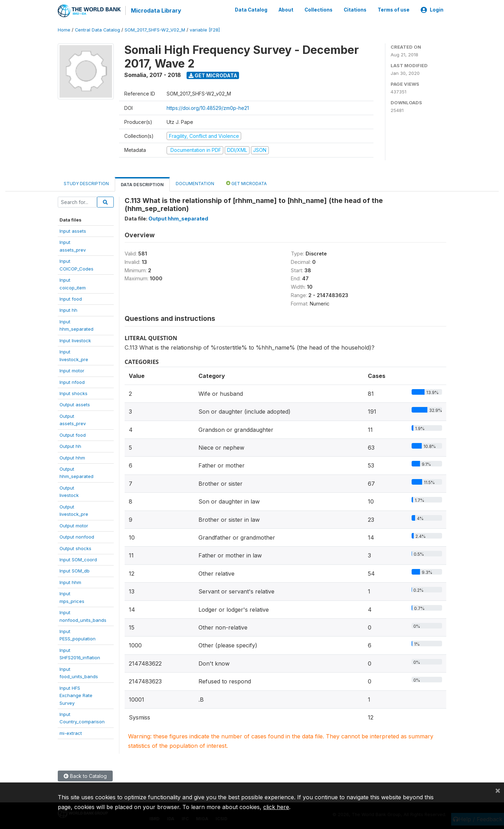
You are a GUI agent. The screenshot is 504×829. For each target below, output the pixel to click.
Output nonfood (77, 536)
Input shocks (73, 393)
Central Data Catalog (97, 30)
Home (64, 30)
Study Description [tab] (86, 183)
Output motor (74, 525)
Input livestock (75, 340)
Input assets (73, 231)
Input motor (72, 370)
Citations (355, 10)
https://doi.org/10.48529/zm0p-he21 (208, 107)
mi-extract (71, 732)
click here (276, 807)
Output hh (70, 446)
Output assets (75, 404)
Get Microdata (213, 75)
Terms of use (394, 10)
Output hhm (72, 457)
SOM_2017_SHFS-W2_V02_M (155, 30)
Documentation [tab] (195, 183)
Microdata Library (156, 10)
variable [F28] (205, 30)
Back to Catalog (85, 776)
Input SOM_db (75, 570)
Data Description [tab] (142, 184)
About (286, 10)
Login (432, 10)
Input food (71, 298)
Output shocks (75, 548)
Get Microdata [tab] (246, 182)
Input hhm (70, 582)
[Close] (498, 790)
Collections (318, 10)
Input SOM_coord (78, 559)
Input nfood (72, 381)
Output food (73, 434)
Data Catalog (251, 10)
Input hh (68, 310)
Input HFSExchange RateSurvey (76, 695)
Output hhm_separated (178, 218)
